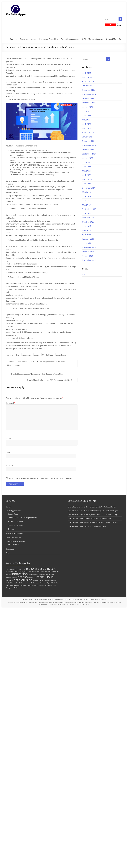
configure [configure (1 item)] (38, 571)
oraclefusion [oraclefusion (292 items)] (23, 580)
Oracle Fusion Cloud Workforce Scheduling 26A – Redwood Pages (93, 511)
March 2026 (87, 77)
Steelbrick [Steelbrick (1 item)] (13, 585)
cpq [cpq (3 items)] (42, 571)
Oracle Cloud (48, 355)
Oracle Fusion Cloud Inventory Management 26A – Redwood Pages (93, 515)
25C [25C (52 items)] (42, 569)
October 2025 (88, 98)
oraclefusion (61, 355)
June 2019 (86, 196)
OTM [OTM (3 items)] (41, 583)
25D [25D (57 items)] (48, 569)
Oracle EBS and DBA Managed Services (23, 518)
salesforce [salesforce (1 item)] (56, 583)
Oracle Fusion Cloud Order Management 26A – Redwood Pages (92, 507)
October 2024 (88, 149)
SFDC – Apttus (14, 544)
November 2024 (89, 145)
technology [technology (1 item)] (35, 585)
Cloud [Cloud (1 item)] (33, 571)
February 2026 (88, 81)
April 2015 (87, 235)
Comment (10, 403)
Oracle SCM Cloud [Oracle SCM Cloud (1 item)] (19, 583)
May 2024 (86, 171)
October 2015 (88, 222)
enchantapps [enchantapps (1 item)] (56, 571)
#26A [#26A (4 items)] (19, 569)
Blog (121, 39)
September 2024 (89, 154)
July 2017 (86, 200)
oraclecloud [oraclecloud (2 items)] (9, 581)
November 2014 (89, 247)
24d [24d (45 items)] (26, 569)
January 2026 (88, 86)
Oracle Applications (28, 39)
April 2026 (87, 73)
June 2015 (86, 226)
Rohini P (12, 362)
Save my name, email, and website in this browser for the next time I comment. (41, 478)
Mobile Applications (16, 525)
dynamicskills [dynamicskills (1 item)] (47, 571)
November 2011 (89, 260)
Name (9, 438)
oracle (37, 355)
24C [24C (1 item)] (22, 569)
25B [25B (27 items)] (37, 569)
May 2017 (86, 205)
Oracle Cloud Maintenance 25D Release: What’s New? (51, 380)
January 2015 (88, 243)
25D (17, 355)
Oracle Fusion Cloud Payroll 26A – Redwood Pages (87, 526)
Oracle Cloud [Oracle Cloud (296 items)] (44, 577)
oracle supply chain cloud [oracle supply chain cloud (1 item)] (32, 583)
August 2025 (87, 107)
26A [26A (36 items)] (53, 569)
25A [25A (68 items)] (31, 569)
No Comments (15, 365)
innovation (27, 355)
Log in (85, 274)
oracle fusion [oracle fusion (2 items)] (37, 581)
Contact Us (111, 39)
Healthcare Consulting (49, 39)
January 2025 (88, 137)
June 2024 (86, 166)
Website (9, 465)
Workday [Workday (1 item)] (17, 588)
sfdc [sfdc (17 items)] (8, 585)
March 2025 (87, 128)
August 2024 (87, 158)
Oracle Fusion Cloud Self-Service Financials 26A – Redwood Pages (93, 522)
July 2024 (86, 162)
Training (11, 529)
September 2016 (89, 209)
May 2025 (86, 120)
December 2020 (89, 188)
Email (8, 453)
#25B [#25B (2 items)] (7, 569)
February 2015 (88, 239)
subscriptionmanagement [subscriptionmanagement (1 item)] (24, 585)
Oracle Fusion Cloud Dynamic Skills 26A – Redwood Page (89, 518)
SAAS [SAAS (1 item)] (51, 583)
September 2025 (89, 103)
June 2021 (86, 183)
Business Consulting (16, 521)
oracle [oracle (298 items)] (22, 577)
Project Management (70, 39)
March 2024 (87, 179)
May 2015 (86, 230)
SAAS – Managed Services (92, 39)
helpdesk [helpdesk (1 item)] (8, 575)
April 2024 (87, 175)
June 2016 (86, 213)
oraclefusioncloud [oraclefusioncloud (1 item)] (47, 581)
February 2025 (88, 132)
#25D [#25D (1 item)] (15, 569)
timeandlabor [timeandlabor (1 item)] (43, 585)
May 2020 (86, 192)
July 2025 (86, 111)
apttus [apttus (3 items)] (21, 571)
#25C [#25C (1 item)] (11, 569)
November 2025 (89, 94)
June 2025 (86, 115)
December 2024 (89, 141)
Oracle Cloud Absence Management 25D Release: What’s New (36, 374)
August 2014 (87, 256)
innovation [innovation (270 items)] (19, 574)
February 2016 (88, 218)
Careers (13, 39)
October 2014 (88, 252)
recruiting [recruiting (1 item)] (46, 583)
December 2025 (89, 90)
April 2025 (87, 124)
